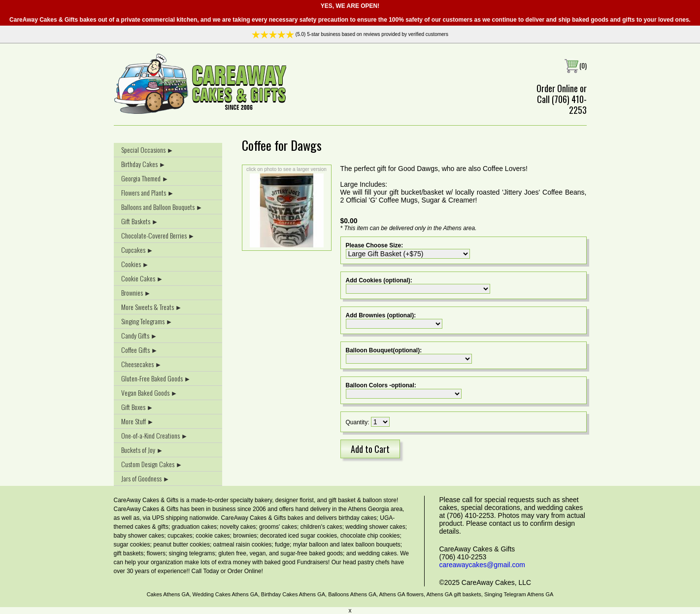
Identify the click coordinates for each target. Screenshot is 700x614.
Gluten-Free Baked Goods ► (156, 378)
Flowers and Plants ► (148, 192)
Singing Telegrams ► (147, 321)
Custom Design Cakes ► (152, 464)
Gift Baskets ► (140, 221)
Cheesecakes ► (142, 364)
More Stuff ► (138, 421)
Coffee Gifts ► (140, 350)
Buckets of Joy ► (142, 450)
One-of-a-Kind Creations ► (155, 435)
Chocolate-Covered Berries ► (158, 235)
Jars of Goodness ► (146, 478)
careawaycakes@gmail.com (483, 565)
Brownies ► (136, 292)
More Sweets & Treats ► (152, 307)
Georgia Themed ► (145, 178)
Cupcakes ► (137, 250)
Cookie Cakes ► (142, 278)
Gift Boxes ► (137, 407)
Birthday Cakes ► (144, 164)
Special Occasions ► (148, 150)
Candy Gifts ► (139, 335)
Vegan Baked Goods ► (150, 392)
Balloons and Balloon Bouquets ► (162, 207)
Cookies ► (135, 264)
